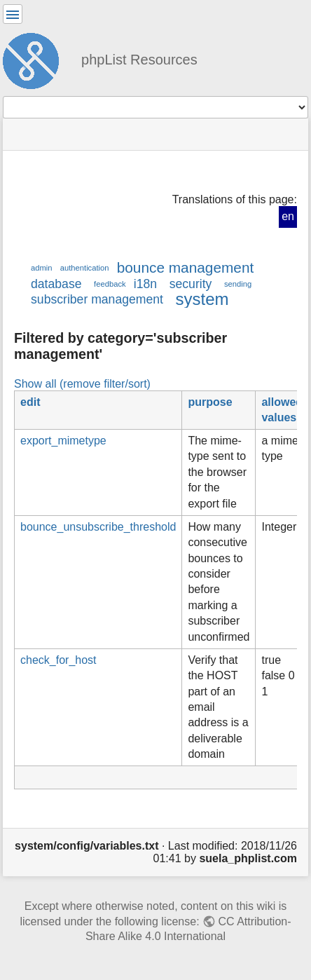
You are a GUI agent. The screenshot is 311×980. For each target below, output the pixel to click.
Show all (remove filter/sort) (82, 383)
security (191, 284)
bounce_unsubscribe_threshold (98, 527)
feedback (110, 284)
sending (238, 284)
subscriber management (97, 299)
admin (42, 268)
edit (30, 402)
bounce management (186, 267)
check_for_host (58, 660)
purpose (210, 402)
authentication (85, 268)
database (56, 284)
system (202, 299)
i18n (145, 284)
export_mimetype (63, 441)
